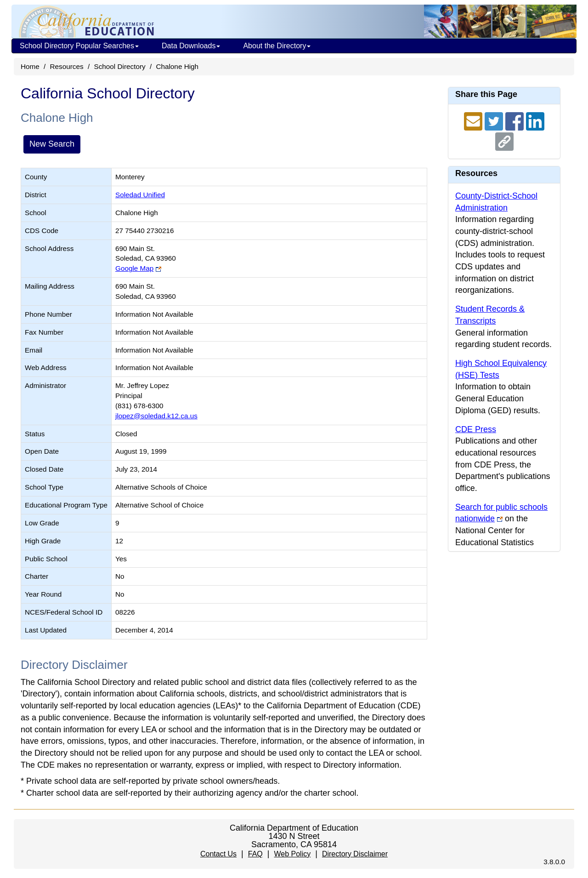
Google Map (134, 268)
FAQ (255, 854)
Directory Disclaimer (355, 854)
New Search (52, 144)
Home (30, 66)
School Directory (119, 66)
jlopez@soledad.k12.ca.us (156, 416)
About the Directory (277, 46)
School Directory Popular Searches (79, 46)
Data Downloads (191, 46)
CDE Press (476, 429)
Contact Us (218, 854)
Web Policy (292, 854)
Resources (67, 66)
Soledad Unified (140, 195)
